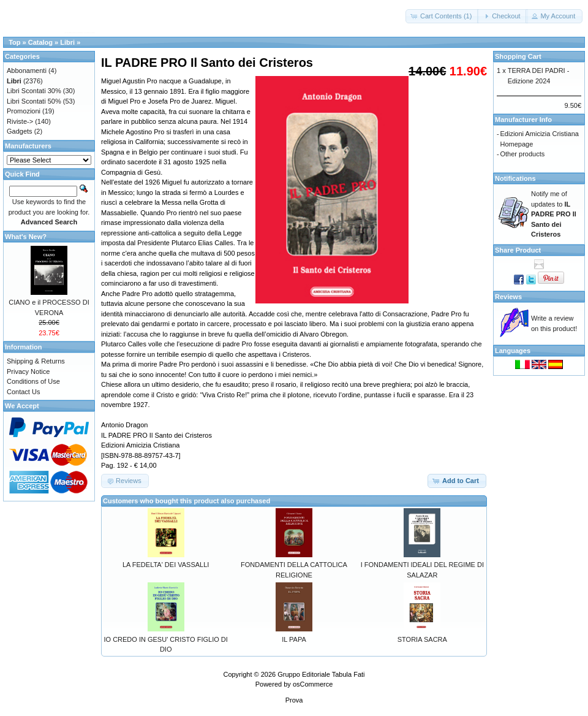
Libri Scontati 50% (34, 101)
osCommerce (313, 684)
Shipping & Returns (36, 361)
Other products (523, 154)
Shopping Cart (518, 56)
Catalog (40, 42)
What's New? (26, 237)
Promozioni (24, 111)
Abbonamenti (27, 70)
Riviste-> (20, 121)
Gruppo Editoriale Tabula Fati (321, 674)
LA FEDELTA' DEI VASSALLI (166, 565)
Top (14, 42)
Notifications (515, 178)
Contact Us (23, 392)
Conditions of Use (33, 381)
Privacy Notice (28, 371)
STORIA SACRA (422, 639)
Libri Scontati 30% (34, 91)
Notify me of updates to (554, 214)
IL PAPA (294, 639)
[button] (442, 16)
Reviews (508, 297)
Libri (67, 42)
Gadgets (20, 131)
